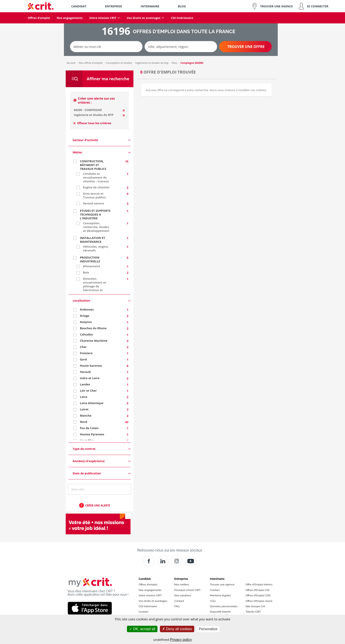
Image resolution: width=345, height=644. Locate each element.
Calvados (86, 334)
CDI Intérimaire (148, 606)
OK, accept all (142, 629)
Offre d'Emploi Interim (259, 584)
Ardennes (87, 309)
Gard (83, 359)
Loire (84, 397)
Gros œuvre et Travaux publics (94, 195)
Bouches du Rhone (93, 328)
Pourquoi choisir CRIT (188, 590)
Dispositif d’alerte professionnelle (220, 613)
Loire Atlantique (92, 403)
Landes (85, 384)
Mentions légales (220, 595)
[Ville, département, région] (181, 47)
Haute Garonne (91, 366)
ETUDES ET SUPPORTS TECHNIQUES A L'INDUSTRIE (95, 214)
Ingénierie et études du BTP (94, 115)
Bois (86, 272)
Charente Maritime (94, 341)
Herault (86, 372)
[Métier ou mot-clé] (106, 47)
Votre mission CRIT (150, 595)
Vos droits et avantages (153, 601)
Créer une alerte (98, 505)
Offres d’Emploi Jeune (259, 601)
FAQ (177, 606)
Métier (102, 152)
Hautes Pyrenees (92, 434)
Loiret (84, 409)
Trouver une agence (222, 584)
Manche (86, 416)
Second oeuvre (94, 203)
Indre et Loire (90, 378)
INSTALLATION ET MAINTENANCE (93, 240)
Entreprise (181, 579)
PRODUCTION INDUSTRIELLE (90, 259)
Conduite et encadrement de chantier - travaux (96, 177)
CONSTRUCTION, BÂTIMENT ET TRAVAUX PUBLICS (93, 165)
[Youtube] (191, 561)
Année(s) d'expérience (102, 461)
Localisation (102, 301)
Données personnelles (224, 606)
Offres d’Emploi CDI (258, 590)
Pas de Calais (89, 428)
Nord (84, 422)
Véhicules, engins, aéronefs (96, 248)
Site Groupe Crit (255, 606)
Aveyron (86, 322)
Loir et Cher (88, 391)
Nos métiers (182, 584)
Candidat (145, 579)
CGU (213, 601)
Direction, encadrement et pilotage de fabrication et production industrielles (95, 288)
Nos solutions (183, 595)
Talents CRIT (253, 612)
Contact (144, 612)
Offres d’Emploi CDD (258, 595)
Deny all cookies (177, 629)
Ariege (85, 316)
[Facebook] (149, 561)
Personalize (208, 629)
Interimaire (217, 579)
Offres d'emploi (148, 584)
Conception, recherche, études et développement (96, 227)
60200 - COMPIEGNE (88, 110)
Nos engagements (150, 590)
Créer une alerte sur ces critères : (96, 100)
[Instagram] (177, 561)
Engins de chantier (96, 187)
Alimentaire (92, 266)
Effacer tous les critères (92, 123)
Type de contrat (102, 449)
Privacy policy (181, 640)
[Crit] (163, 561)
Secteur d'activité (102, 140)
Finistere (86, 353)
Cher (83, 347)
